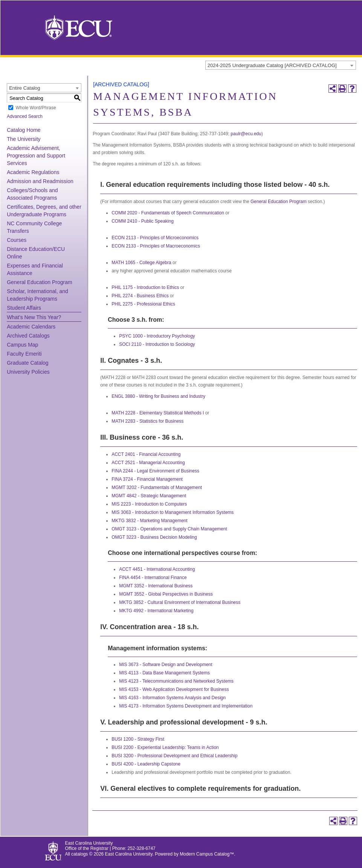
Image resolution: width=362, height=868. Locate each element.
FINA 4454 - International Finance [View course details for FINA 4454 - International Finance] (153, 578)
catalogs (79, 854)
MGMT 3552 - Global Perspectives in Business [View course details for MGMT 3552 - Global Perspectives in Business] (166, 594)
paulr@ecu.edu (246, 134)
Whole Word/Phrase (36, 108)
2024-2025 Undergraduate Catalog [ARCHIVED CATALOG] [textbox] (272, 65)
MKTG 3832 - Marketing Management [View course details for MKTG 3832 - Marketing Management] (149, 521)
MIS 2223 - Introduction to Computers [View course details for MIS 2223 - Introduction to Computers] (149, 504)
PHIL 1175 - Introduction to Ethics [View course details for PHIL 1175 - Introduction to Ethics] (145, 287)
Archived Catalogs (28, 336)
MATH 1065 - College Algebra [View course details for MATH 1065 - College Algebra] (141, 263)
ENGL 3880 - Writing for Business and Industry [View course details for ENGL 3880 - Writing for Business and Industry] (158, 396)
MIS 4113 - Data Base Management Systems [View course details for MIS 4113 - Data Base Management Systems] (164, 673)
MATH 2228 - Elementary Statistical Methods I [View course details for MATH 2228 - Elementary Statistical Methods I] (158, 413)
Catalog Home (24, 130)
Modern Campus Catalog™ (207, 854)
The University (24, 139)
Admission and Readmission (40, 181)
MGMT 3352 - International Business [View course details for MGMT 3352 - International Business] (156, 586)
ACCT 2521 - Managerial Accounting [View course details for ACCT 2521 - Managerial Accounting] (148, 463)
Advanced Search (25, 116)
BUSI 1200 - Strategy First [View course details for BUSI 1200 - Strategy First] (138, 739)
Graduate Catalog (28, 363)
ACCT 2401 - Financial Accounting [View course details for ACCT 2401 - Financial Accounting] (146, 454)
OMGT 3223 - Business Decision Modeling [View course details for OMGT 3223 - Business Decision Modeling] (154, 537)
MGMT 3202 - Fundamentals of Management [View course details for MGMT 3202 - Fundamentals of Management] (157, 487)
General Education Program (40, 282)
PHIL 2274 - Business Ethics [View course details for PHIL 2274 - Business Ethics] (140, 296)
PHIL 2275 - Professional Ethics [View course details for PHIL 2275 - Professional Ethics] (143, 304)
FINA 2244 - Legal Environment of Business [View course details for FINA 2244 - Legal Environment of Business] (155, 471)
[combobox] (281, 65)
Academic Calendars (31, 327)
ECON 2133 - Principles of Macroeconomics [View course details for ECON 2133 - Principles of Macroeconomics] (156, 246)
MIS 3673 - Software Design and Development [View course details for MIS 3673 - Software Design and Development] (166, 665)
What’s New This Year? (34, 317)
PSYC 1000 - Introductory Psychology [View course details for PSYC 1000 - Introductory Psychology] (157, 336)
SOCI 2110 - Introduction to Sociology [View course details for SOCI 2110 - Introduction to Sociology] (157, 344)
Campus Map (22, 345)
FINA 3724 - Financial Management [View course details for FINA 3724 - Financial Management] (147, 479)
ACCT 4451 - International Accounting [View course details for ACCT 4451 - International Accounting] (157, 569)
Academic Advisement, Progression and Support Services (36, 156)
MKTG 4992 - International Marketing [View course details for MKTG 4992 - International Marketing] (156, 611)
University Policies (28, 372)
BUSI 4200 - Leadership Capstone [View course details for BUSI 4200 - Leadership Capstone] (146, 764)
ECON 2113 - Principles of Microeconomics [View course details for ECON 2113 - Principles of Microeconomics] (155, 238)
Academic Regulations (33, 172)
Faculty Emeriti (24, 354)
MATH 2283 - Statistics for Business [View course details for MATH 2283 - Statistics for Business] (147, 421)
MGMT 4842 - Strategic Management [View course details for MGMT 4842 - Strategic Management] (149, 496)
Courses (17, 240)
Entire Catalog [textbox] (24, 88)
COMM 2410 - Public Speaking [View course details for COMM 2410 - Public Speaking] (143, 221)
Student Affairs (24, 308)
